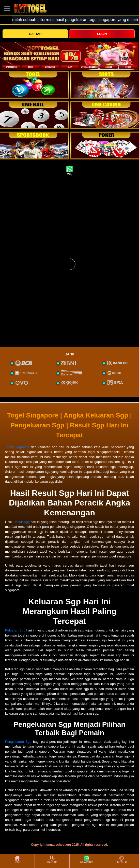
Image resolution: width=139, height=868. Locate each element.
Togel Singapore (17, 447)
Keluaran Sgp (15, 630)
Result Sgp (22, 522)
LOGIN (102, 34)
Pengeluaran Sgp (18, 742)
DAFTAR (35, 34)
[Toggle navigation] (7, 8)
